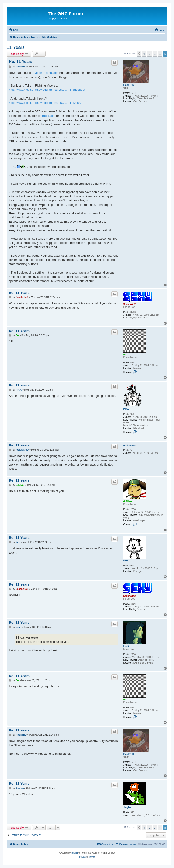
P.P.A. (126, 409)
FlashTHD (129, 85)
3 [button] (155, 54)
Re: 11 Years (21, 62)
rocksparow (130, 445)
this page (48, 116)
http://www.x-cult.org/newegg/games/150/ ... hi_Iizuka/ (45, 103)
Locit (126, 646)
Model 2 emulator (46, 73)
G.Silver (128, 501)
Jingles (127, 807)
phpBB (75, 853)
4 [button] (160, 54)
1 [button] (144, 54)
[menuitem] (14, 30)
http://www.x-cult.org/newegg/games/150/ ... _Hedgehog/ (47, 90)
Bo (125, 355)
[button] (139, 54)
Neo (125, 561)
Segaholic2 (129, 304)
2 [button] (149, 54)
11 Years (16, 47)
